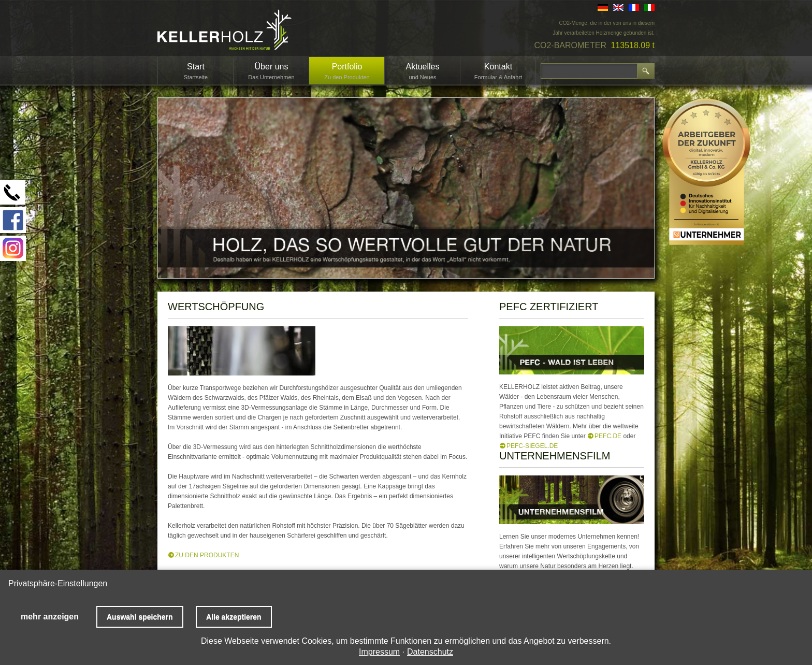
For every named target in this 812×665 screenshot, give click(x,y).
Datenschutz (430, 652)
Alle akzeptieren (234, 617)
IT (649, 8)
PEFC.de (608, 436)
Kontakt (498, 67)
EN (618, 8)
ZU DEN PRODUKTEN (207, 555)
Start (196, 67)
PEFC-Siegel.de (532, 446)
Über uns (272, 67)
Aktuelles (423, 67)
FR (634, 8)
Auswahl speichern (140, 617)
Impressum (379, 652)
